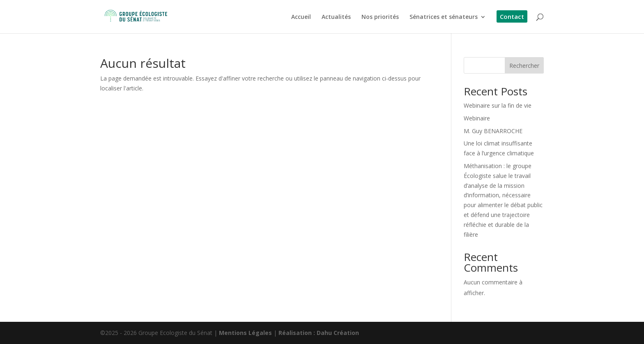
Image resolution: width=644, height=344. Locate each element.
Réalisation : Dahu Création (319, 333)
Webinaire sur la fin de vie (498, 105)
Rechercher (524, 66)
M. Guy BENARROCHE (493, 131)
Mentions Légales (245, 333)
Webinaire (477, 118)
